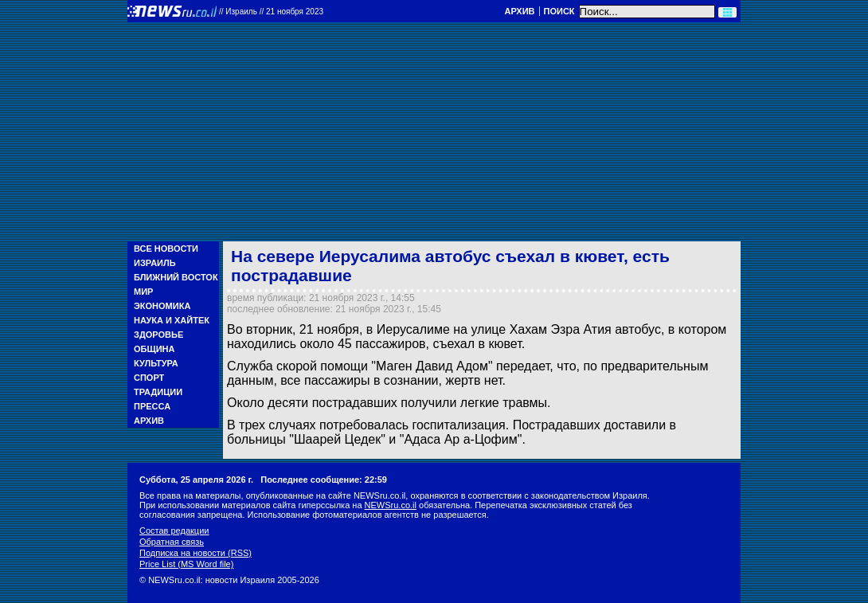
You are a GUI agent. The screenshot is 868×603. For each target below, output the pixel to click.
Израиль (155, 263)
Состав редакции (174, 531)
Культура (156, 363)
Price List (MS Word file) (186, 564)
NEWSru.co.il (391, 505)
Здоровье (158, 335)
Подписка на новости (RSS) (195, 553)
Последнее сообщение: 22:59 (324, 480)
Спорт (149, 378)
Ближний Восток (176, 277)
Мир (143, 292)
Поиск (559, 11)
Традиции (158, 392)
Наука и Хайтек (172, 320)
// (271, 12)
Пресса (152, 406)
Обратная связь (172, 542)
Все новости (166, 249)
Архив (519, 11)
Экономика (162, 306)
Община (154, 349)
